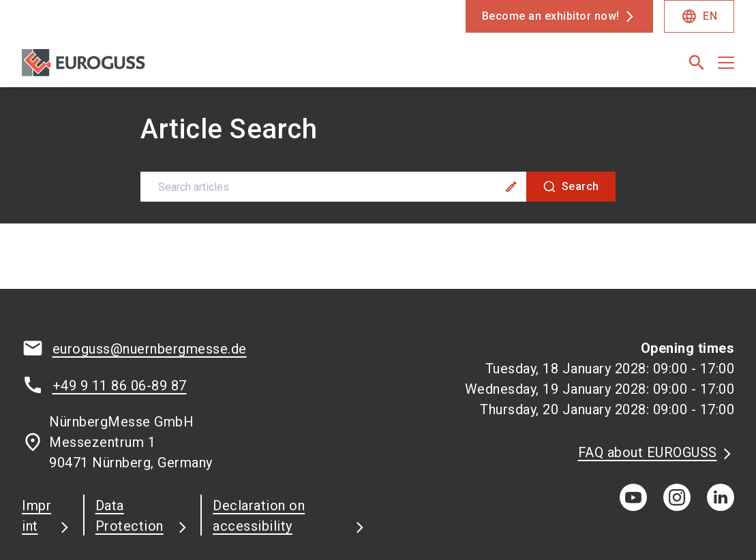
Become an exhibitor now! (551, 16)
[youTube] (633, 410)
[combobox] (378, 99)
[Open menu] (726, 63)
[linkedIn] (721, 410)
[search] (697, 63)
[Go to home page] (103, 68)
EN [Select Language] (699, 16)
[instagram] (677, 410)
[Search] (571, 99)
